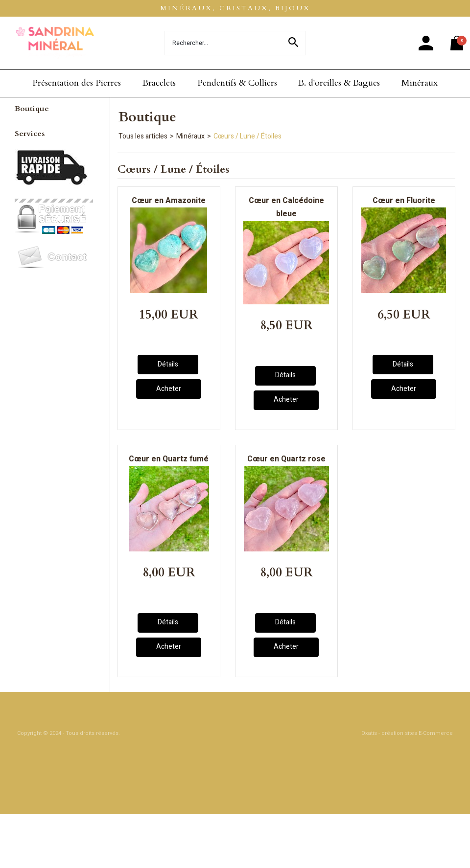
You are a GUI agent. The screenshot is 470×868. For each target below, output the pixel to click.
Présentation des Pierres (77, 83)
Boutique (32, 109)
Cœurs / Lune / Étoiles (247, 136)
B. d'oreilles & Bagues (339, 83)
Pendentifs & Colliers (237, 83)
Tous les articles (143, 136)
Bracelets (159, 83)
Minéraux (420, 83)
